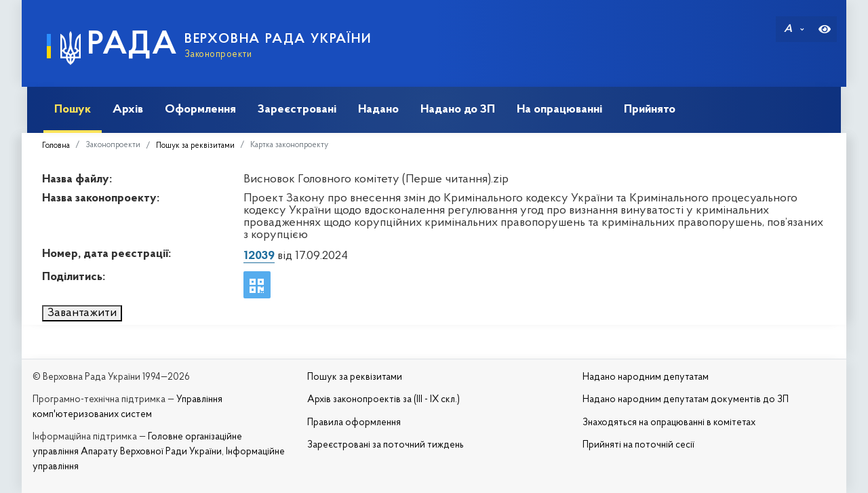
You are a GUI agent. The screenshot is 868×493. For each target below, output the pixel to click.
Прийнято (644, 110)
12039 (259, 256)
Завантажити (82, 313)
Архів (122, 110)
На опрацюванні (554, 110)
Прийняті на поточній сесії (638, 445)
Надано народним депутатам (646, 377)
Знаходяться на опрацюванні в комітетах (669, 423)
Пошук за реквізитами (195, 146)
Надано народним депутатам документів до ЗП (686, 400)
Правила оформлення (354, 423)
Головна (56, 146)
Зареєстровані (292, 110)
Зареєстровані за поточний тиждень (386, 445)
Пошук (67, 110)
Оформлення (195, 110)
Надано (373, 110)
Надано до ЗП (452, 110)
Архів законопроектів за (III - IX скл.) (383, 400)
